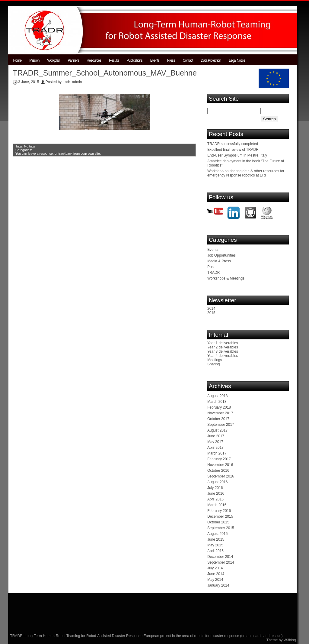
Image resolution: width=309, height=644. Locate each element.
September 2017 (221, 425)
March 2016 (217, 505)
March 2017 (217, 453)
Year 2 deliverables (223, 347)
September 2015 (221, 528)
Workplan (53, 60)
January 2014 (218, 585)
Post (211, 267)
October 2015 (218, 522)
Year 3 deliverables (223, 351)
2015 (211, 313)
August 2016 (217, 482)
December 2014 (220, 557)
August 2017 (217, 430)
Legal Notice (237, 60)
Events (155, 60)
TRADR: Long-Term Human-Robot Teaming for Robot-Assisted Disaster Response (77, 636)
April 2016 (215, 499)
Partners (73, 60)
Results (114, 60)
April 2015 (215, 551)
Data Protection (211, 60)
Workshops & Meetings (226, 278)
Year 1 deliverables (223, 343)
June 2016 (216, 494)
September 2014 (221, 562)
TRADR (213, 273)
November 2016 (220, 465)
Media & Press (219, 261)
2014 (211, 309)
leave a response (40, 154)
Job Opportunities (221, 255)
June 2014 (216, 574)
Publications (135, 60)
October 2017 (218, 419)
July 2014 (215, 568)
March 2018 (217, 402)
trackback (65, 154)
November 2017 (220, 413)
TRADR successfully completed (233, 144)
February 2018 (219, 407)
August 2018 (217, 396)
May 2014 (215, 580)
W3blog (290, 640)
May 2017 (215, 442)
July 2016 (215, 488)
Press (171, 60)
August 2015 (217, 534)
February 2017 (219, 459)
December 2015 (220, 516)
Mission (34, 60)
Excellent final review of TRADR (233, 150)
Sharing (213, 364)
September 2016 (221, 476)
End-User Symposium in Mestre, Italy (237, 155)
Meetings (215, 360)
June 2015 (216, 539)
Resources (94, 60)
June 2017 (216, 436)
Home (18, 60)
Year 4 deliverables (223, 356)
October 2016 (218, 471)
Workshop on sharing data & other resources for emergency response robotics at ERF (246, 173)
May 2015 (215, 545)
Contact (188, 60)
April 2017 (215, 448)
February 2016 (219, 511)
